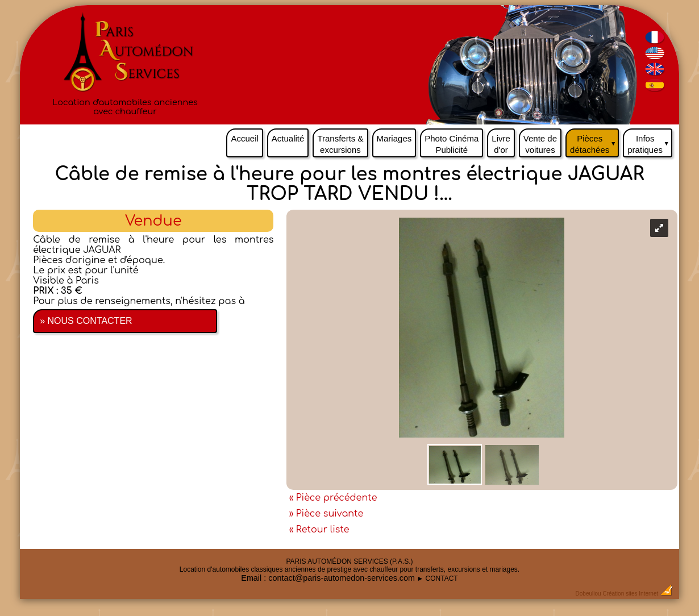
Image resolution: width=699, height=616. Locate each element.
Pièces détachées (594, 141)
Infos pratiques (650, 141)
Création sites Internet (630, 594)
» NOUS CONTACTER (86, 321)
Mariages (394, 138)
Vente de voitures (540, 144)
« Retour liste (319, 530)
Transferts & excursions (340, 144)
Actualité (288, 138)
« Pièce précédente (333, 498)
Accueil (244, 138)
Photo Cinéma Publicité (452, 144)
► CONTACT (437, 578)
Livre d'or (501, 144)
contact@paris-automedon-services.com (342, 578)
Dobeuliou (588, 594)
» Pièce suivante (326, 514)
